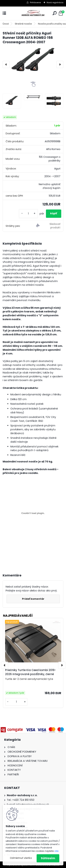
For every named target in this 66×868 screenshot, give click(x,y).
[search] (55, 13)
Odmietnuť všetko (21, 858)
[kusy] (28, 214)
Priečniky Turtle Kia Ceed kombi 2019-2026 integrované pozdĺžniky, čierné (31, 672)
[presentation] (6, 64)
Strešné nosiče (23, 24)
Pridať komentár (33, 599)
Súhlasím (48, 858)
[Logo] (33, 13)
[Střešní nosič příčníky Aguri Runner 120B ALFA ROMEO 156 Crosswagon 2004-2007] (33, 60)
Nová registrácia (55, 2)
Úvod (6, 24)
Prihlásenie (35, 2)
